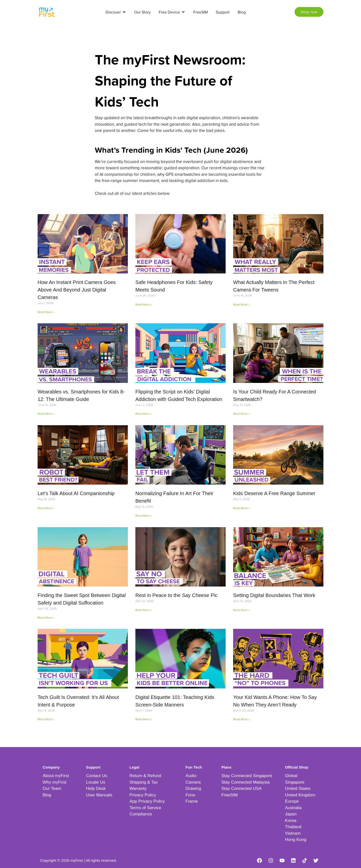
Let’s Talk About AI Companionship (76, 493)
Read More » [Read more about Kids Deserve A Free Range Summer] (241, 508)
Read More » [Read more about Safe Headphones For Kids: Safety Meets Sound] (144, 304)
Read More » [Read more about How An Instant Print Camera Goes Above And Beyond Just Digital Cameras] (46, 312)
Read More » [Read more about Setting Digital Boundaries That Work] (241, 610)
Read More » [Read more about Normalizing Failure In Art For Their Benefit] (144, 516)
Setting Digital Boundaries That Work (274, 595)
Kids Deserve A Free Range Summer (274, 493)
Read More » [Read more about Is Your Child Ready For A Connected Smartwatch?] (241, 414)
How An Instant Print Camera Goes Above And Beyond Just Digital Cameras (77, 290)
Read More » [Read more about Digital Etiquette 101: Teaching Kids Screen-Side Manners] (144, 719)
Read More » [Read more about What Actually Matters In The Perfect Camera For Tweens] (241, 304)
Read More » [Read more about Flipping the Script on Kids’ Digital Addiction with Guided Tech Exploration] (144, 414)
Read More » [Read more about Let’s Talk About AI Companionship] (46, 508)
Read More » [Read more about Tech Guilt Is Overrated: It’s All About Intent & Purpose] (46, 719)
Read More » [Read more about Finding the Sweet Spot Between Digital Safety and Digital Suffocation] (46, 617)
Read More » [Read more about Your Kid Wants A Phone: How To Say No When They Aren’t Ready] (241, 719)
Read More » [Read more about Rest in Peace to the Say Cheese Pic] (144, 610)
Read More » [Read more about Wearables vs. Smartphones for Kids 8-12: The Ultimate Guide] (46, 414)
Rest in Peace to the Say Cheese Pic (176, 595)
